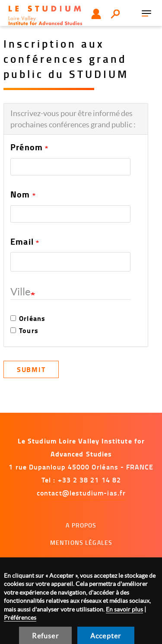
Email (22, 242)
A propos (81, 525)
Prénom (27, 147)
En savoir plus (124, 609)
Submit (31, 369)
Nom (20, 194)
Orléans (28, 318)
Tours (24, 330)
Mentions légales (81, 542)
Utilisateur (96, 14)
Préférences (20, 618)
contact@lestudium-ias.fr (81, 493)
